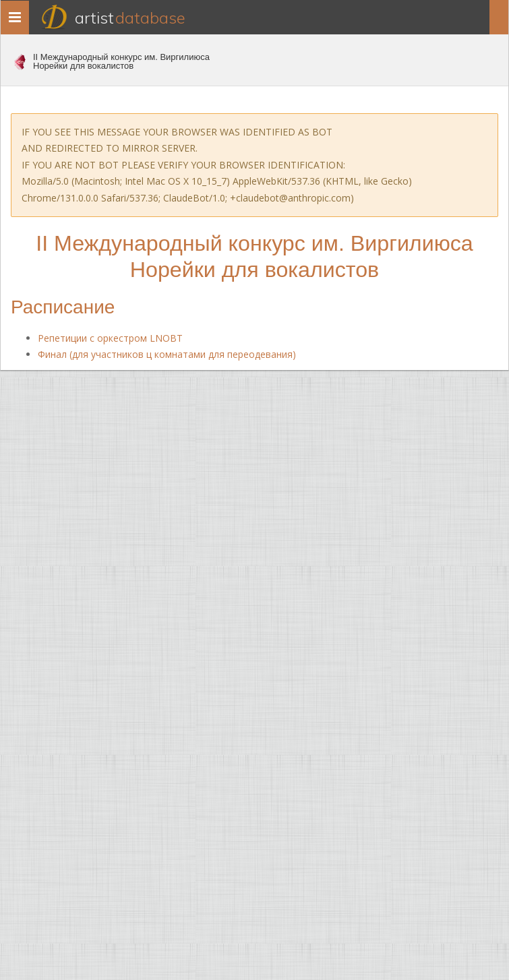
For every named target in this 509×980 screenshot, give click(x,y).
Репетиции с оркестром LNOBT (110, 338)
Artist (130, 18)
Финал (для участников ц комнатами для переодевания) (167, 354)
